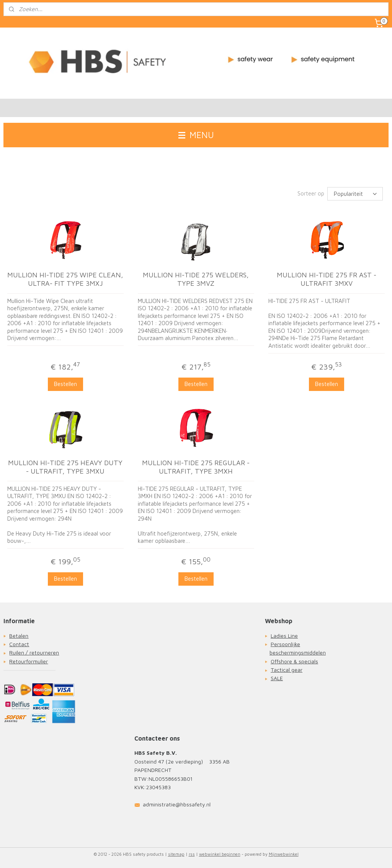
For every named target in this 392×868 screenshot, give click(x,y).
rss (192, 854)
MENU (196, 135)
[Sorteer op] (355, 194)
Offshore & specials (294, 661)
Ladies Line (284, 636)
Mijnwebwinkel (284, 854)
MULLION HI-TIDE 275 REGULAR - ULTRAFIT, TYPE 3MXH (196, 467)
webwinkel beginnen (220, 854)
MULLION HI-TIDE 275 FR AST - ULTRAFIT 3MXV (327, 279)
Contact (19, 644)
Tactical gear (287, 670)
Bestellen (65, 384)
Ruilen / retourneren (34, 652)
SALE (277, 678)
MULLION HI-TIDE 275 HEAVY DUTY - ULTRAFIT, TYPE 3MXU (65, 467)
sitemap (176, 854)
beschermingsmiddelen (298, 652)
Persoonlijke (285, 644)
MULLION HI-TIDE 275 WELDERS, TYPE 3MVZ (196, 279)
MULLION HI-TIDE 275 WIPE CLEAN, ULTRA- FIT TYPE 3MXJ (65, 279)
